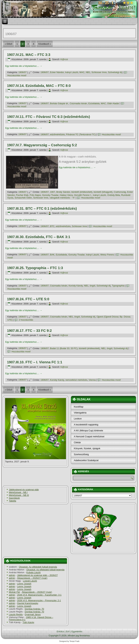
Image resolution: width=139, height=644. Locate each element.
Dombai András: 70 (34, 609)
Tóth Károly (28, 622)
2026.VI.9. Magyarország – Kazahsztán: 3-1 (39, 595)
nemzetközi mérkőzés (76, 380)
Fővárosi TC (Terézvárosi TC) (81, 134)
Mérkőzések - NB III (19, 495)
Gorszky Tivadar (50, 195)
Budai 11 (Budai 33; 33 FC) (64, 348)
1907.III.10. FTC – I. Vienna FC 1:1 (35, 362)
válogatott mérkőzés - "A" (62, 198)
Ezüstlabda (94, 103)
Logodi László (30, 581)
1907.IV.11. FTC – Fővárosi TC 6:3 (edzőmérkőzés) (48, 117)
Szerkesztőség (81, 454)
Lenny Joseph (24, 584)
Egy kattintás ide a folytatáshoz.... (24, 66)
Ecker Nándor (57, 72)
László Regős (16, 614)
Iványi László (72, 72)
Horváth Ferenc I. (83, 195)
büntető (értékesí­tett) (82, 192)
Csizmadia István (78, 103)
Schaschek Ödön (23, 198)
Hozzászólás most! (17, 75)
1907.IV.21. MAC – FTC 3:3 (29, 55)
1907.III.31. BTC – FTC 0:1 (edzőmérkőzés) (42, 208)
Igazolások (14, 498)
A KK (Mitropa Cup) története (88, 431)
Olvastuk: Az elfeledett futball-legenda (38, 567)
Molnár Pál (14, 592)
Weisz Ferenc (107, 255)
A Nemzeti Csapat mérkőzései (89, 436)
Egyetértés (77, 631)
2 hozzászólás (26, 320)
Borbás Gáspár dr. (59, 103)
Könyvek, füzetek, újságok (87, 448)
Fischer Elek (22, 195)
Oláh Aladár (113, 103)
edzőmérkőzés (57, 134)
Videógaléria (80, 413)
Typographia (118, 286)
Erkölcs (60, 631)
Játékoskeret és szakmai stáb (24, 490)
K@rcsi (64, 59)
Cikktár (77, 442)
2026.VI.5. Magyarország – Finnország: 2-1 (39, 600)
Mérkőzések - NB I (18, 492)
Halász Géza (66, 195)
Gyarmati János (33, 614)
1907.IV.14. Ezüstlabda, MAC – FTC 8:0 (39, 86)
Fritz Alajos (35, 195)
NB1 (88, 72)
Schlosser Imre (99, 72)
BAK (52, 255)
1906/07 (22, 72)
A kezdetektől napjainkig (86, 425)
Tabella (13, 501)
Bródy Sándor (63, 192)
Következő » (45, 44)
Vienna (92, 380)
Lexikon (78, 419)
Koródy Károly (76, 286)
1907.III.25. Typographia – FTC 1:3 (35, 268)
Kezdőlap (79, 407)
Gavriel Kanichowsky (28, 603)
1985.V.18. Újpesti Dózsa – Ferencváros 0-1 (31, 618)
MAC (82, 72)
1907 (52, 192)
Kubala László (33, 572)
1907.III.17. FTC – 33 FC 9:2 (29, 331)
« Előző (8, 44)
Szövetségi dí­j (115, 72)
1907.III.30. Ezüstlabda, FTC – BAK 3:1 (39, 237)
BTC (52, 226)
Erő (68, 631)
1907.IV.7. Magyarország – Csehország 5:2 (42, 145)
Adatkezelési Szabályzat (86, 460)
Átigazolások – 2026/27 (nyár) (32, 578)
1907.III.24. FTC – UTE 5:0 (28, 299)
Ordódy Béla (114, 195)
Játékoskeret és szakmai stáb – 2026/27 (37, 575)
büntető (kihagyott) (103, 192)
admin (12, 575)
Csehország (120, 192)
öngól (92, 286)
